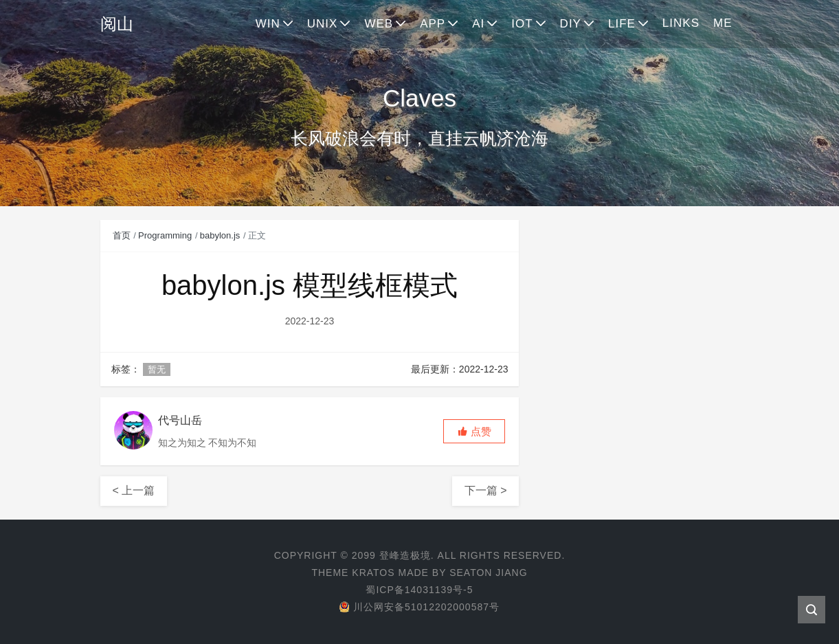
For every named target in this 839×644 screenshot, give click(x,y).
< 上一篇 (134, 490)
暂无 (157, 369)
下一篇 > (486, 490)
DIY (571, 24)
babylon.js (220, 235)
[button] (474, 431)
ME (723, 23)
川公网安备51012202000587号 (419, 607)
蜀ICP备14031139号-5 (419, 590)
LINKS (681, 23)
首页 (122, 235)
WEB (379, 24)
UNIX (323, 24)
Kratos (373, 573)
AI (478, 24)
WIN (268, 24)
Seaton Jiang (488, 573)
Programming (165, 235)
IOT (522, 24)
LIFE (622, 24)
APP (433, 24)
